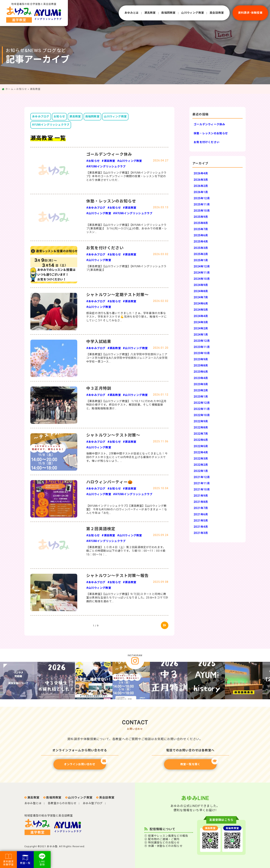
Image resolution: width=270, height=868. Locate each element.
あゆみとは (132, 13)
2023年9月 (201, 359)
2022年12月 (202, 403)
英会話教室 (217, 13)
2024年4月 (201, 316)
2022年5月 (201, 446)
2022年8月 (201, 428)
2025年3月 (201, 248)
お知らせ (22, 89)
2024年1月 (201, 335)
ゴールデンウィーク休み (109, 154)
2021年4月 (201, 527)
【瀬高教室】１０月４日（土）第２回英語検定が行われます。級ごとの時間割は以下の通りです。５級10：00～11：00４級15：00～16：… (126, 551)
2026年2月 (201, 186)
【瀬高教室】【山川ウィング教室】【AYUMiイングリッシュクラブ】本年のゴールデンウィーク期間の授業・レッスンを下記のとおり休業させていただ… (126, 176)
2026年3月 (201, 180)
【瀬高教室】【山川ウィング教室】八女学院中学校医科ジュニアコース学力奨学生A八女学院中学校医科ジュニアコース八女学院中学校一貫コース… (127, 358)
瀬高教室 (75, 117)
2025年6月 (201, 235)
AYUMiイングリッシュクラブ (51, 125)
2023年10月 (202, 353)
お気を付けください (105, 248)
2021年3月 (201, 533)
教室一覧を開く (198, 763)
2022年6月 (201, 440)
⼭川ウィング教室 (193, 13)
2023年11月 (202, 347)
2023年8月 (201, 366)
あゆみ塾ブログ (93, 803)
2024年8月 (201, 291)
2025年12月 (202, 198)
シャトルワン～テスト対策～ (113, 435)
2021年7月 (201, 508)
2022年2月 (201, 465)
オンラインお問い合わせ (85, 763)
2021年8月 (201, 502)
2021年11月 (202, 483)
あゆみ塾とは (33, 803)
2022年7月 (201, 434)
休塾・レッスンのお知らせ (111, 201)
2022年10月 (202, 415)
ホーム (9, 89)
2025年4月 (201, 242)
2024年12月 (202, 267)
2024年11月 (202, 273)
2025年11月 (202, 205)
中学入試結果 (99, 342)
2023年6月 (201, 372)
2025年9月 (201, 217)
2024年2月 (201, 329)
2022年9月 (201, 421)
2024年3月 (201, 322)
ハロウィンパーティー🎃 (109, 482)
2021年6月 (201, 515)
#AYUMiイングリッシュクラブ (106, 167)
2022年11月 (202, 409)
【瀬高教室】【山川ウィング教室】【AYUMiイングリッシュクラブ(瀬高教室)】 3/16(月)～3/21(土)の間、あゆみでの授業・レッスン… (127, 229)
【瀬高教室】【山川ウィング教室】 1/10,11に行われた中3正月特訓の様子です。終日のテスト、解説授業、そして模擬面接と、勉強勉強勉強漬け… (126, 405)
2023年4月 (201, 378)
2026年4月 (201, 174)
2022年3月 (201, 459)
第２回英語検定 (101, 529)
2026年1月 (201, 192)
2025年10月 (202, 211)
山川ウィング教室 (115, 117)
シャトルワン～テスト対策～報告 (117, 576)
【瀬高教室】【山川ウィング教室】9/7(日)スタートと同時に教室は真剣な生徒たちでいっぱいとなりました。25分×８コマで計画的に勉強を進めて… (127, 598)
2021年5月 (201, 521)
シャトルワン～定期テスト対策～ (117, 295)
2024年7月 (201, 297)
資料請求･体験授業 (250, 13)
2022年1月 (201, 471)
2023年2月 (201, 391)
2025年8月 (201, 223)
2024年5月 (201, 310)
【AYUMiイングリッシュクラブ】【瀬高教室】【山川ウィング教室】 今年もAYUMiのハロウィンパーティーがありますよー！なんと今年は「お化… (127, 510)
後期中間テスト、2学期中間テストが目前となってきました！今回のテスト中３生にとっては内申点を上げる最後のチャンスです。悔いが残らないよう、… (127, 457)
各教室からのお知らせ (62, 803)
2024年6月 (201, 304)
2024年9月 (201, 285)
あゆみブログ (41, 117)
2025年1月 (201, 260)
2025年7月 (201, 229)
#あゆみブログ (96, 208)
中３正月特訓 (99, 388)
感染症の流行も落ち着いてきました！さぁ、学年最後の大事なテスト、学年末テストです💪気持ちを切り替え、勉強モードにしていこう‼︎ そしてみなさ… (127, 317)
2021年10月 (202, 490)
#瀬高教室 (108, 161)
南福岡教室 (168, 13)
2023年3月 (201, 384)
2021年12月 (202, 477)
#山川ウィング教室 (130, 161)
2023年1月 (201, 397)
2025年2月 (201, 254)
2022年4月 (201, 453)
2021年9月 (201, 496)
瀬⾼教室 (150, 13)
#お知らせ (93, 161)
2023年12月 (202, 341)
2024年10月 (202, 279)
